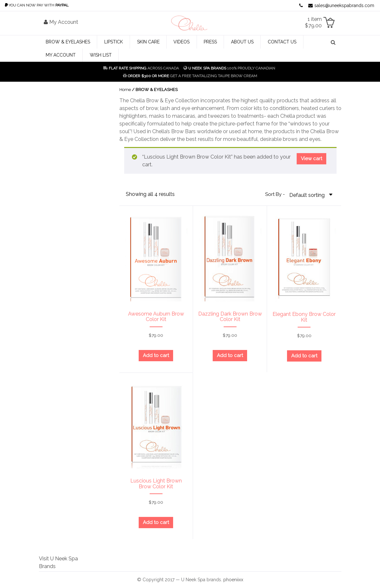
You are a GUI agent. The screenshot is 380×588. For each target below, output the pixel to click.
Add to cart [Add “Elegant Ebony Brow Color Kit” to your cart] (304, 356)
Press (210, 42)
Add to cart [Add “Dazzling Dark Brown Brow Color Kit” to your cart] (230, 355)
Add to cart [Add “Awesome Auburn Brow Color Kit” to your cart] (156, 355)
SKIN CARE (148, 42)
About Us (242, 42)
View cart (311, 159)
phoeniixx (233, 580)
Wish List (101, 55)
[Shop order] (312, 195)
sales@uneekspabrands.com (341, 5)
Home (125, 90)
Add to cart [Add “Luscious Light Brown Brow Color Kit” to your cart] (156, 522)
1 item (313, 22)
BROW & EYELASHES (68, 42)
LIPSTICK (114, 42)
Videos (181, 42)
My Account (61, 55)
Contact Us (282, 42)
